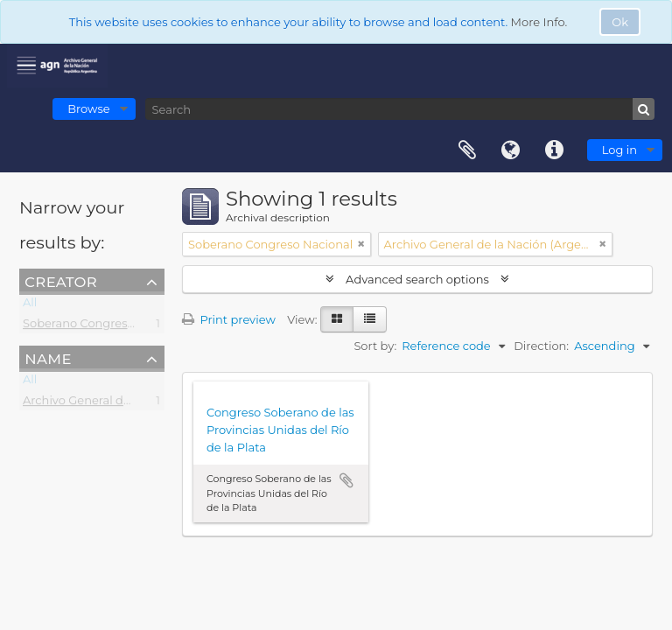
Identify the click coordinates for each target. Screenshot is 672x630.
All (30, 305)
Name (48, 358)
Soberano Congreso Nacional (105, 326)
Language (511, 150)
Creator (61, 281)
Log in (619, 150)
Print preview (229, 319)
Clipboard (467, 150)
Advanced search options (418, 279)
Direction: (541, 346)
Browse (88, 108)
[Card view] (337, 319)
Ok (620, 22)
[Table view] (370, 319)
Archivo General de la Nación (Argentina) (138, 403)
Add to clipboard (346, 480)
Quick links (555, 150)
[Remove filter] (361, 244)
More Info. (539, 22)
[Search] (400, 109)
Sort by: (375, 346)
